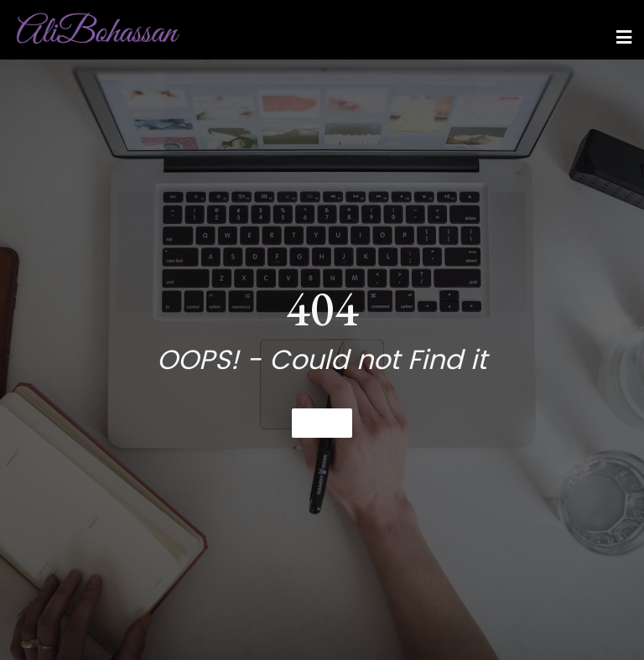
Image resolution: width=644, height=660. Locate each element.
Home (322, 423)
